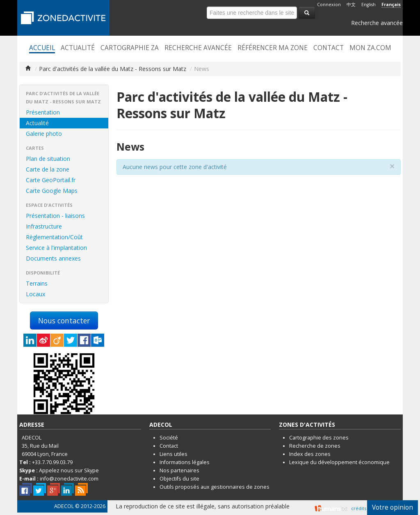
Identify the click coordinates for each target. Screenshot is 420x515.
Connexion (329, 5)
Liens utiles (173, 454)
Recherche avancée (377, 23)
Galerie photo (44, 134)
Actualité (78, 48)
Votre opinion (393, 507)
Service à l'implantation (56, 248)
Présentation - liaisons (55, 216)
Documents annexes (53, 258)
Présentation (43, 112)
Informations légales (185, 462)
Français (391, 5)
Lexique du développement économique (339, 462)
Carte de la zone (48, 169)
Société (169, 438)
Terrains (37, 283)
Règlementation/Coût (54, 237)
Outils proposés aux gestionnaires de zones (215, 487)
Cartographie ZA (130, 48)
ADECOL (64, 506)
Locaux (35, 294)
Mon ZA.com (370, 48)
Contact (329, 48)
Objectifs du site (179, 479)
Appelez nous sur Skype (69, 470)
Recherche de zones (315, 446)
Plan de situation (48, 159)
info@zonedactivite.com (69, 479)
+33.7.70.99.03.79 (52, 462)
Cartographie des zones (319, 438)
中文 (351, 5)
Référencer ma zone (273, 48)
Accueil (42, 48)
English (369, 5)
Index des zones (310, 454)
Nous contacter (64, 320)
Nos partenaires (179, 470)
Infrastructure (44, 226)
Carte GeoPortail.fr (51, 180)
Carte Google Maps (52, 191)
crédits (359, 508)
